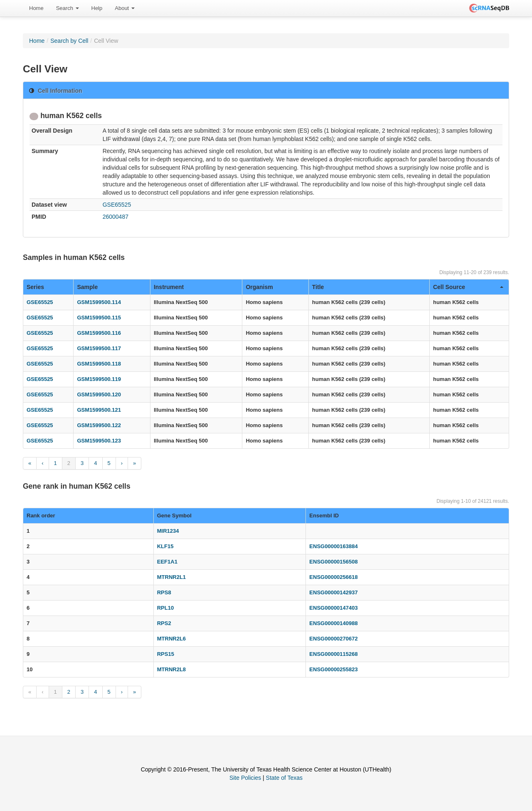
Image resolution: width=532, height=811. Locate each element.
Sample (87, 287)
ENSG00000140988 (333, 623)
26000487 (116, 217)
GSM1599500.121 (99, 410)
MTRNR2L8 (171, 669)
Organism (259, 287)
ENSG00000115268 (333, 654)
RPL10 (165, 608)
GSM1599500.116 (99, 333)
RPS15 (166, 654)
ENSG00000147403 (333, 608)
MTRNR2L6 (171, 639)
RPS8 (164, 592)
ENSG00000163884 (333, 546)
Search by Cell (69, 41)
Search (68, 8)
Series (35, 287)
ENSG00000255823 (333, 669)
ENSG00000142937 (333, 592)
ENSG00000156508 (333, 562)
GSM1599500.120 (99, 394)
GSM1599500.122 (99, 425)
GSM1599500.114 (99, 302)
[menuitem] (36, 8)
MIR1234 (168, 531)
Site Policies (245, 778)
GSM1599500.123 (99, 441)
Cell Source (468, 287)
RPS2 (164, 623)
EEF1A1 (167, 562)
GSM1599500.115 (99, 318)
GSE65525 (117, 205)
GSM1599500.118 (99, 364)
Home (36, 8)
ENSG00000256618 (333, 577)
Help (97, 8)
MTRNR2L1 (171, 577)
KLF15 (165, 546)
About (125, 8)
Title (318, 287)
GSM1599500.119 (99, 379)
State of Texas (284, 778)
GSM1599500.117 (99, 348)
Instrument (169, 287)
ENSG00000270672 (333, 639)
